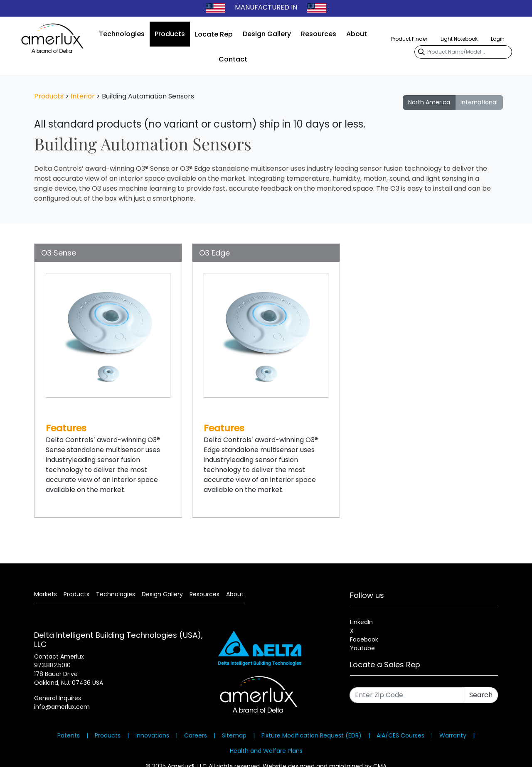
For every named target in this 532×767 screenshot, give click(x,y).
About (357, 34)
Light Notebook (459, 39)
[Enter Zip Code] (407, 695)
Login (498, 39)
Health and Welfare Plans (266, 751)
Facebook (364, 639)
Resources (319, 34)
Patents (69, 735)
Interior (83, 96)
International (479, 102)
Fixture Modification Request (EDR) (312, 735)
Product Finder (409, 39)
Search (481, 695)
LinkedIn (361, 622)
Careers (196, 735)
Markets (46, 594)
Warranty (453, 735)
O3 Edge (214, 253)
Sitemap (234, 735)
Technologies (122, 34)
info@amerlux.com (62, 707)
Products (170, 34)
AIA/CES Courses (400, 735)
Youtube (362, 648)
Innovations (152, 735)
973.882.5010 (52, 665)
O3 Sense (59, 253)
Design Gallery (267, 34)
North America (429, 102)
